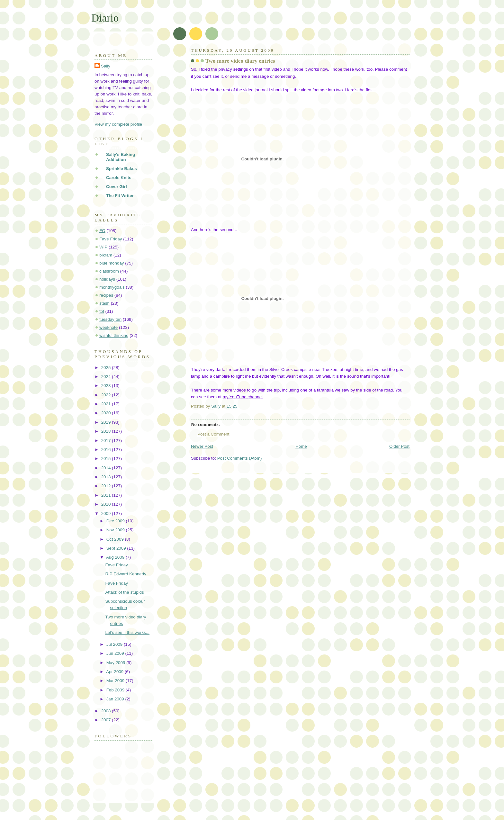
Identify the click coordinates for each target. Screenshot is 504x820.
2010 (107, 504)
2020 (107, 413)
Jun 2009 (116, 653)
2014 (107, 468)
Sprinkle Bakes (122, 169)
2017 (107, 441)
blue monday (112, 263)
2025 (107, 368)
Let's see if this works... (127, 632)
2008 (107, 711)
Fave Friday (111, 239)
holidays (107, 279)
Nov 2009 (116, 530)
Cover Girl (117, 187)
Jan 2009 (116, 699)
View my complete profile (118, 124)
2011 (107, 495)
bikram (106, 255)
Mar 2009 (116, 681)
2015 (107, 459)
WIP (103, 247)
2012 (107, 486)
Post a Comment (213, 434)
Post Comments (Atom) (240, 458)
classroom (109, 271)
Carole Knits (119, 178)
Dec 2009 (116, 521)
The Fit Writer (120, 196)
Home (301, 446)
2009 (107, 514)
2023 (107, 386)
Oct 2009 (116, 539)
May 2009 (116, 663)
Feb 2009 (116, 690)
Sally (106, 66)
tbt (102, 311)
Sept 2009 (117, 548)
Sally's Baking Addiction (121, 157)
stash (104, 303)
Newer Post (202, 446)
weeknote (108, 327)
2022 (107, 395)
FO (102, 231)
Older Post (399, 446)
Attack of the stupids (124, 592)
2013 (107, 477)
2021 (107, 404)
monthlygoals (112, 287)
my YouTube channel (243, 397)
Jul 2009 (115, 644)
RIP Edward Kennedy (126, 574)
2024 (107, 377)
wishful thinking (114, 335)
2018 (107, 431)
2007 (107, 720)
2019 (107, 422)
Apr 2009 (115, 672)
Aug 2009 (116, 557)
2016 (107, 450)
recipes (106, 295)
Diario (105, 18)
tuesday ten (110, 319)
